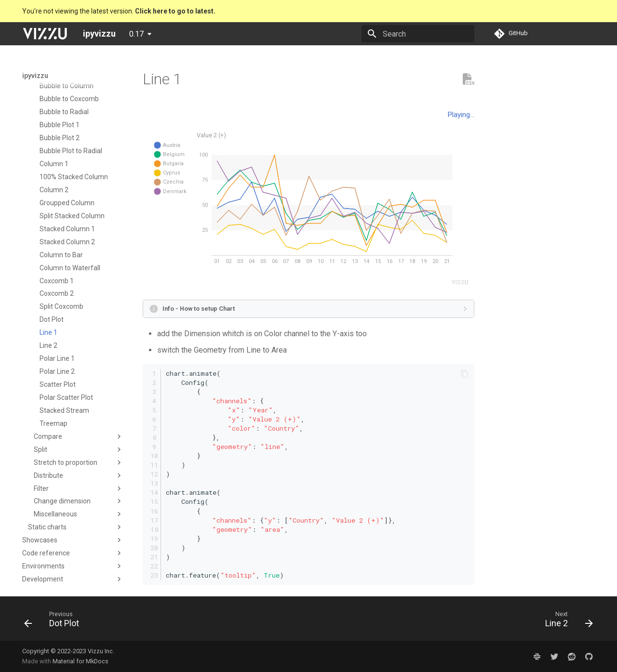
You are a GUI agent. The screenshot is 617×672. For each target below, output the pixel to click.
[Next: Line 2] (566, 621)
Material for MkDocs (80, 661)
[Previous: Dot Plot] (55, 621)
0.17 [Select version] (136, 34)
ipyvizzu (35, 76)
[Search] (418, 34)
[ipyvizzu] (45, 34)
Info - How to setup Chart (199, 309)
